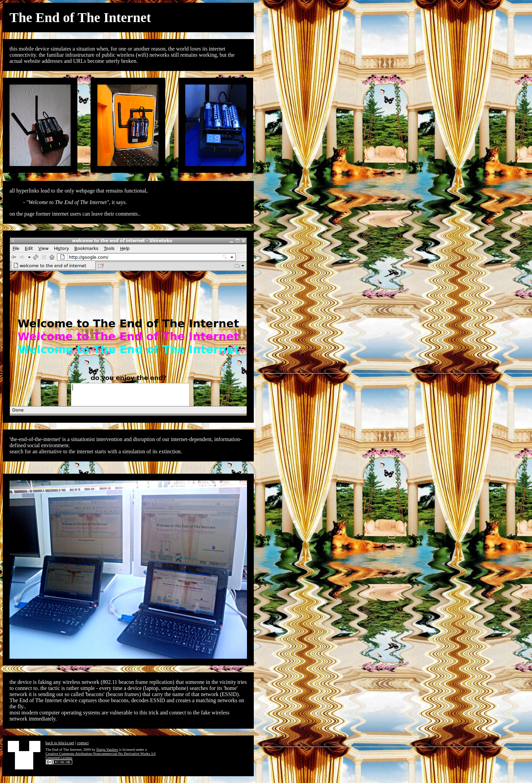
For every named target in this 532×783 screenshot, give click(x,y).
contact (83, 743)
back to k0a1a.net (60, 743)
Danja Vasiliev (107, 749)
